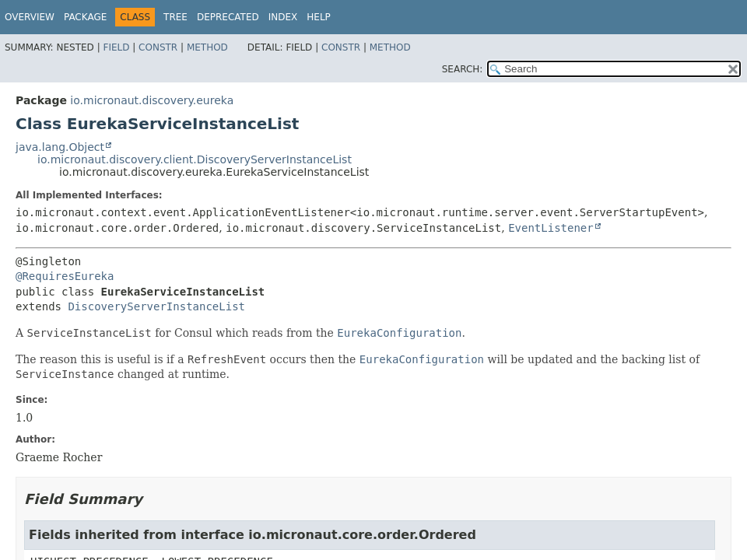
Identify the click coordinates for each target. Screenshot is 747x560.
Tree (175, 17)
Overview (30, 17)
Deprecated (228, 17)
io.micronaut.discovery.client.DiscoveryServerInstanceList (195, 159)
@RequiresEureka (65, 276)
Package (85, 17)
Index (283, 17)
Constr (158, 47)
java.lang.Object (60, 147)
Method (207, 47)
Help (319, 17)
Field (116, 47)
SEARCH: (463, 69)
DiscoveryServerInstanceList (156, 306)
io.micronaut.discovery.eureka (152, 100)
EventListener (551, 228)
